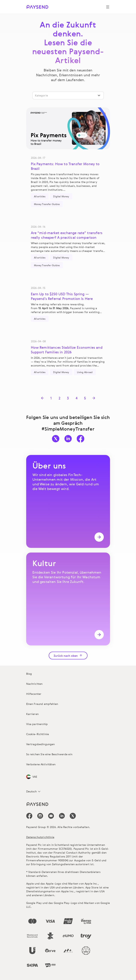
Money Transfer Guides (47, 204)
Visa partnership (37, 724)
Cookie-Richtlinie (38, 734)
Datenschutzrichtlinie (40, 837)
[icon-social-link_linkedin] (62, 816)
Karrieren (32, 714)
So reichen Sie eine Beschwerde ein (49, 754)
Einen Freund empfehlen (42, 704)
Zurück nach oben (68, 656)
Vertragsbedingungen (41, 744)
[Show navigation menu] (108, 7)
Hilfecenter (34, 694)
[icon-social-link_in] (40, 816)
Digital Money (61, 196)
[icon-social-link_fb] (29, 816)
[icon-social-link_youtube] (51, 816)
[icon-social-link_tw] (73, 816)
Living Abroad (85, 372)
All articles (40, 196)
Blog (29, 674)
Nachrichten (34, 684)
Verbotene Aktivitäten (41, 764)
